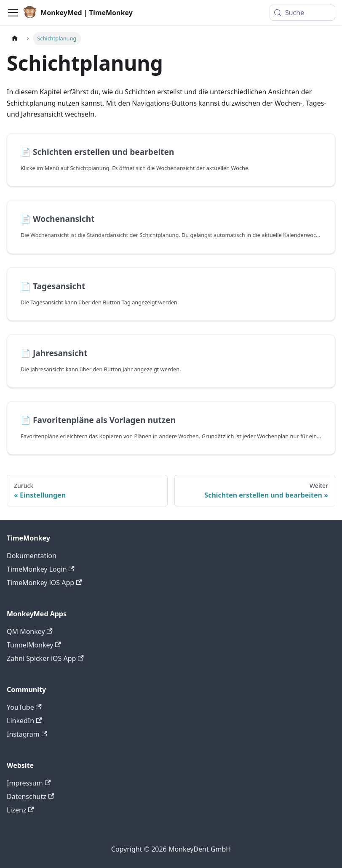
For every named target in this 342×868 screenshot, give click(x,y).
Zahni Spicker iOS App (45, 658)
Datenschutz (30, 796)
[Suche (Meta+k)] (302, 13)
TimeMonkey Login (41, 569)
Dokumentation (32, 556)
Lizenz (20, 810)
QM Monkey (30, 631)
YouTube (24, 707)
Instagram (27, 734)
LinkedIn (24, 721)
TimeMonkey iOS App (44, 583)
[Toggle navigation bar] (13, 13)
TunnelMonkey (34, 645)
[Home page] (15, 39)
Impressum (29, 783)
